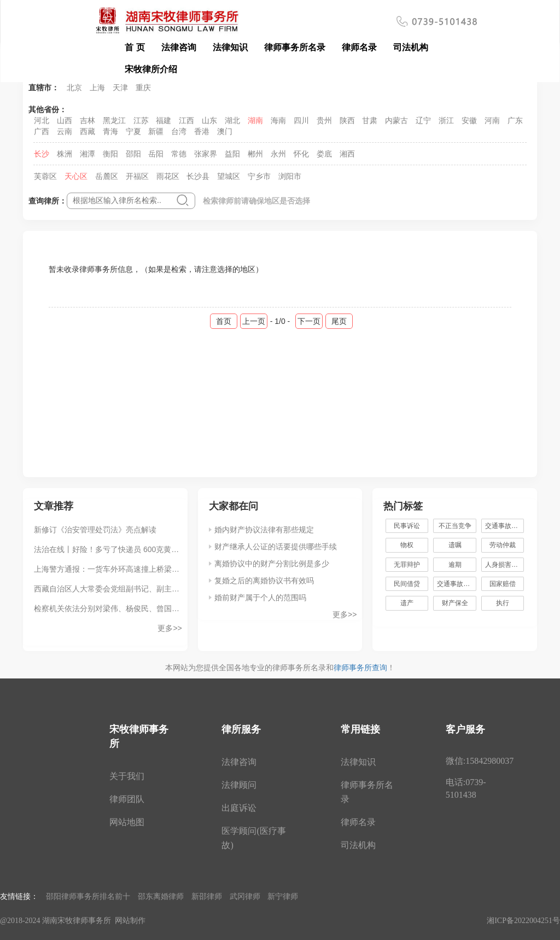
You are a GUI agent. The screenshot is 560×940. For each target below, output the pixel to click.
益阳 (232, 154)
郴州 (255, 154)
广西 (42, 131)
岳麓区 (107, 176)
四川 (301, 120)
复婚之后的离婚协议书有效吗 (264, 581)
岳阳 (156, 154)
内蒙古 (396, 120)
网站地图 (127, 822)
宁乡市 (259, 176)
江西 (186, 120)
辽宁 (423, 120)
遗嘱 (455, 545)
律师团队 (127, 799)
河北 (42, 120)
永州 (278, 154)
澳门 (225, 131)
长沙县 (198, 176)
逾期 (455, 565)
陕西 (347, 120)
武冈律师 (245, 896)
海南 (278, 120)
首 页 (135, 47)
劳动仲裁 (503, 545)
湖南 (255, 120)
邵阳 (133, 154)
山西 (65, 120)
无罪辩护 (407, 565)
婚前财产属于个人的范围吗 (260, 597)
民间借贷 (407, 584)
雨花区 (168, 176)
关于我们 (127, 776)
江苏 (141, 120)
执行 (503, 603)
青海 (110, 131)
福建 (164, 120)
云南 (65, 131)
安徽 (469, 120)
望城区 (229, 176)
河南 (492, 120)
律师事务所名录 (295, 47)
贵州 (324, 120)
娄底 (324, 154)
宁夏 (133, 131)
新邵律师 (207, 896)
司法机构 (411, 47)
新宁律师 (283, 896)
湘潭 (87, 154)
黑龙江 (114, 120)
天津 (120, 88)
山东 (209, 120)
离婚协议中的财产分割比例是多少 (272, 564)
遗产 (407, 603)
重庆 (143, 88)
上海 (97, 88)
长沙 (42, 154)
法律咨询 (179, 47)
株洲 (65, 154)
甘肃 (370, 120)
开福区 (137, 176)
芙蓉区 (45, 176)
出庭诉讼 (239, 808)
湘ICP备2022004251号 (523, 921)
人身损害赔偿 (505, 565)
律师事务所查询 (360, 668)
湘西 (347, 154)
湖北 (232, 120)
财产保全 (455, 603)
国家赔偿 (503, 584)
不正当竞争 (455, 526)
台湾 (179, 131)
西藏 (87, 131)
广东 (515, 120)
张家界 (206, 154)
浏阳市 (290, 176)
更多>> (170, 628)
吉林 (87, 120)
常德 (179, 154)
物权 (407, 545)
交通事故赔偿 (457, 584)
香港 (202, 131)
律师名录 (359, 47)
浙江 (446, 120)
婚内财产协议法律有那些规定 (264, 530)
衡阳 (110, 154)
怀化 (301, 154)
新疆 (156, 131)
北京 (74, 88)
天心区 (76, 176)
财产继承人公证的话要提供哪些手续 (276, 547)
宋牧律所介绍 (151, 69)
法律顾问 (239, 785)
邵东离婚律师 (161, 896)
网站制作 (130, 921)
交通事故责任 (505, 526)
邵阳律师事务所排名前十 (88, 896)
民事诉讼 (407, 526)
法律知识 (230, 47)
